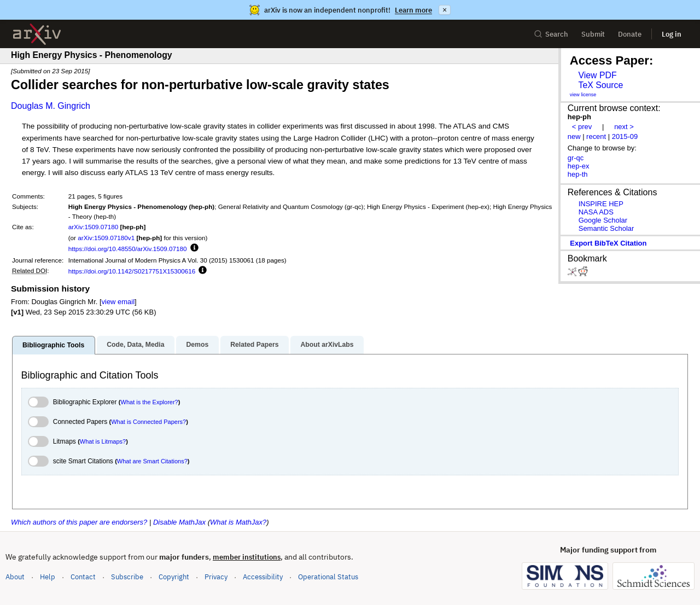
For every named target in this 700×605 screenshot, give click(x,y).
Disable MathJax (179, 522)
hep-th (578, 174)
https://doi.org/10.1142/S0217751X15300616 (132, 271)
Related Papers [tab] (254, 345)
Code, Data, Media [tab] (135, 345)
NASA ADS (596, 212)
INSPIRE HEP (601, 204)
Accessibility (263, 577)
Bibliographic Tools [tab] (53, 345)
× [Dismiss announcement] (445, 10)
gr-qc (576, 158)
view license (583, 95)
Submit (593, 34)
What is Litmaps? (103, 441)
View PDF (597, 75)
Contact (83, 577)
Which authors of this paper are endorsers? (79, 522)
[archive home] (37, 34)
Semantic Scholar (606, 228)
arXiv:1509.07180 (94, 227)
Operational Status (328, 576)
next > (624, 127)
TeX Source (600, 85)
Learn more (413, 10)
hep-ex (579, 166)
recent (596, 136)
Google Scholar (603, 220)
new (574, 136)
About (15, 577)
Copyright (174, 577)
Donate (630, 34)
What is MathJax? (238, 522)
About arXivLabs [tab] (327, 345)
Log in (672, 34)
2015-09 (625, 136)
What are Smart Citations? (152, 461)
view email (118, 302)
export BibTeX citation (608, 243)
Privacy (216, 577)
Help (48, 577)
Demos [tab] (197, 345)
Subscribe (127, 577)
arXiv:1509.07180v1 (106, 238)
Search (551, 34)
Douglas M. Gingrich (51, 106)
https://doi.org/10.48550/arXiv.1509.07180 (128, 249)
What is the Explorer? (150, 402)
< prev (582, 127)
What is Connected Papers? (148, 422)
